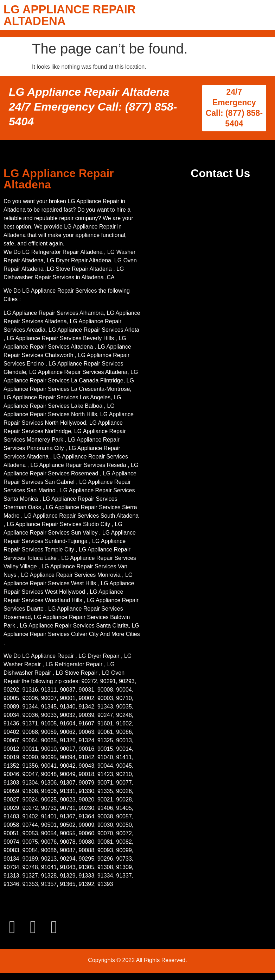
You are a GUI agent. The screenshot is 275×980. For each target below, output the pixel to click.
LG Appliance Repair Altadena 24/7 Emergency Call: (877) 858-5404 (93, 107)
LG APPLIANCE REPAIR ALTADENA (70, 15)
